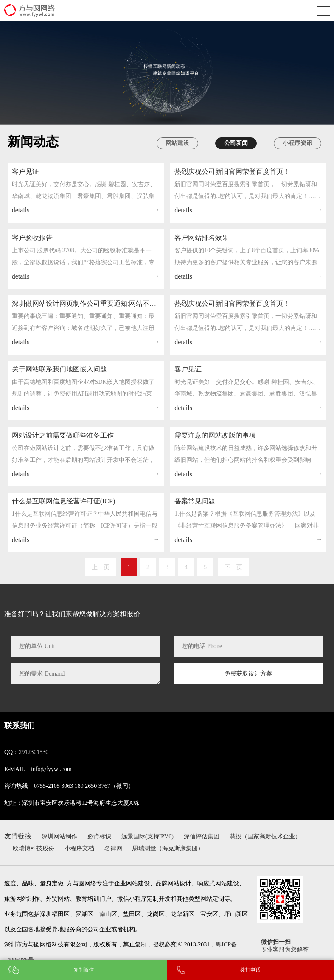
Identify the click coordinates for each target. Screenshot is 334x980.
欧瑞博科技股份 (34, 848)
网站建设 (177, 143)
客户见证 (25, 175)
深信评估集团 (202, 836)
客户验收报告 (32, 247)
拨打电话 (250, 970)
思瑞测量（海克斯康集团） (168, 848)
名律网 (113, 848)
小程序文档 (79, 848)
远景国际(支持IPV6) (147, 836)
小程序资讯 (298, 143)
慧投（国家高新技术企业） (265, 836)
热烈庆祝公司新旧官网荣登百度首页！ (232, 177)
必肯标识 (99, 836)
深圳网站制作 (59, 836)
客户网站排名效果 (202, 254)
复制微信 (84, 970)
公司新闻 (236, 143)
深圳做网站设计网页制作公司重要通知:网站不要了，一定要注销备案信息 (86, 328)
